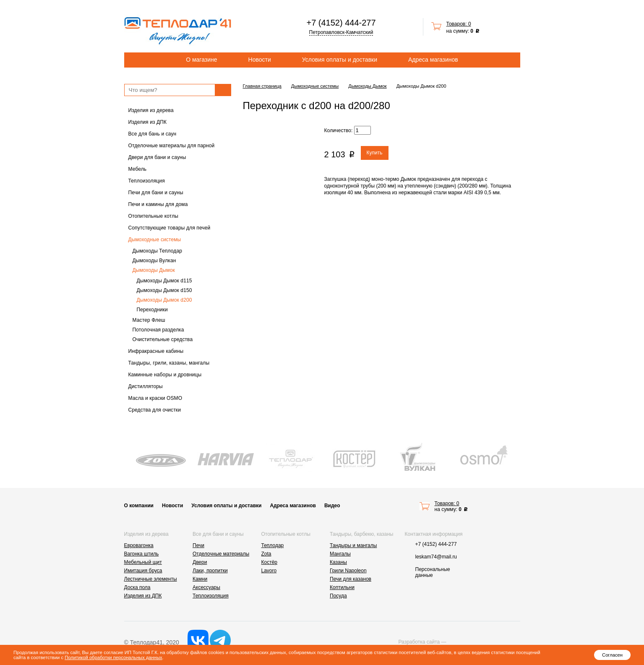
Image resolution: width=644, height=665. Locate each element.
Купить (375, 153)
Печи (198, 545)
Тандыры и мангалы (353, 545)
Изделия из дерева (151, 110)
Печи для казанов (351, 579)
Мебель (138, 169)
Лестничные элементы (151, 579)
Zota (266, 554)
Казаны (338, 562)
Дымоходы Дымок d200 (164, 300)
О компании (139, 506)
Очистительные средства (163, 339)
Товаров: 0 (459, 24)
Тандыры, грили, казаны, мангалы (169, 363)
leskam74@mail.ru (436, 557)
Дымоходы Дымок (154, 270)
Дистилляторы (146, 386)
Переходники (152, 310)
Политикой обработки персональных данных (113, 657)
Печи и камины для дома (158, 204)
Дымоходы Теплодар (158, 251)
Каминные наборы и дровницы (165, 375)
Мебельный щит (143, 562)
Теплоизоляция (147, 181)
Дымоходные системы (155, 240)
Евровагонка (139, 545)
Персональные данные (433, 572)
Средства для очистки (155, 410)
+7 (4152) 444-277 (341, 23)
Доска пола (137, 587)
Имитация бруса (143, 571)
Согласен (612, 655)
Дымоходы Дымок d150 (164, 290)
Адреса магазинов (433, 60)
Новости (260, 60)
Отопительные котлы (154, 216)
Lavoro (269, 571)
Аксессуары (206, 587)
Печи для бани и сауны (156, 193)
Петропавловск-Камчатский (341, 32)
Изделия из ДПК (148, 122)
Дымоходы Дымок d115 (164, 281)
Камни (200, 579)
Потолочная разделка (158, 330)
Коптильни (342, 587)
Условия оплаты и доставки (340, 60)
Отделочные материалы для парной (172, 146)
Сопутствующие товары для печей (169, 228)
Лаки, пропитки (210, 571)
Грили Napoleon (348, 571)
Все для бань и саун (153, 134)
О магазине (201, 60)
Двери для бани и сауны (157, 157)
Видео (332, 506)
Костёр (270, 562)
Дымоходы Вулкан (154, 261)
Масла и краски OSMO (155, 398)
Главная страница (262, 86)
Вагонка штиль (142, 554)
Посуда (338, 596)
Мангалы (340, 554)
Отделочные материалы (221, 554)
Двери (200, 562)
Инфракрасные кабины (156, 351)
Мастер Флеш (149, 320)
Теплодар (273, 545)
